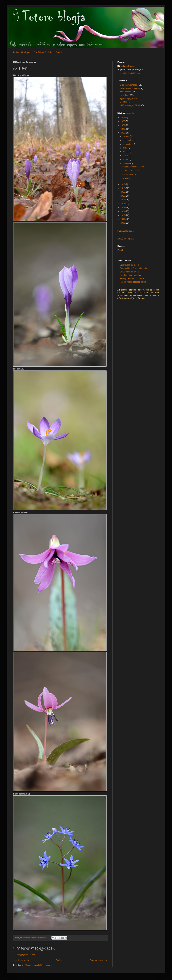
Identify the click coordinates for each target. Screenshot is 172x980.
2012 (123, 208)
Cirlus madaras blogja (129, 272)
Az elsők (126, 178)
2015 (123, 196)
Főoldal (59, 960)
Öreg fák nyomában (129, 85)
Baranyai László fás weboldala (133, 268)
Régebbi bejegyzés (98, 960)
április (126, 159)
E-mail (59, 52)
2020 (123, 129)
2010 (123, 215)
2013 (123, 204)
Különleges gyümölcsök (130, 105)
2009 (123, 219)
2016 (123, 192)
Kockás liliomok (129, 175)
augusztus (128, 144)
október (126, 136)
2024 (123, 117)
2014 (123, 200)
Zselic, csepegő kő (131, 171)
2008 (123, 223)
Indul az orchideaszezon (133, 167)
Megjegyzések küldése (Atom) (38, 965)
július (125, 148)
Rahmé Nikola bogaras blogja (133, 282)
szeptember (128, 140)
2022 (123, 121)
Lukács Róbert (128, 66)
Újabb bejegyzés (21, 960)
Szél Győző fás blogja (129, 265)
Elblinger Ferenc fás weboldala (133, 279)
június (126, 152)
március (127, 163)
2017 (123, 188)
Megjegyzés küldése (26, 954)
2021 (123, 125)
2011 (123, 211)
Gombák (124, 102)
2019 (123, 133)
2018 (123, 184)
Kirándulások (126, 92)
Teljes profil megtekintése (129, 73)
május (126, 156)
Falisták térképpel (22, 52)
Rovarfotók (125, 95)
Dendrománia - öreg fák (130, 275)
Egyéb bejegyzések (129, 99)
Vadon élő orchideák (129, 88)
